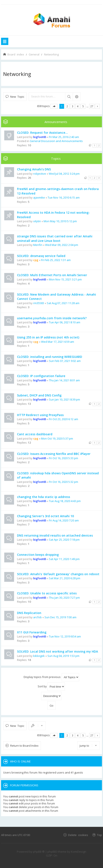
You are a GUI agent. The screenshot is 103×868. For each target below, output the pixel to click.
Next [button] (97, 106)
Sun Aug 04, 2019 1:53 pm (63, 656)
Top (99, 835)
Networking (17, 74)
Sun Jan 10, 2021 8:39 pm (64, 399)
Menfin (38, 245)
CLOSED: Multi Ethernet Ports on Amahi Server (52, 275)
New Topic (17, 97)
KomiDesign (79, 852)
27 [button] (92, 106)
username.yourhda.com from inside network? (52, 318)
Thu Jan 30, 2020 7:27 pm (64, 598)
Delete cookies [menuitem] (78, 835)
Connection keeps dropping (38, 555)
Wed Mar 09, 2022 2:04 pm (62, 245)
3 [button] (72, 106)
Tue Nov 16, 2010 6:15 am (64, 197)
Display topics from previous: (51, 677)
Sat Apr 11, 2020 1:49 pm (64, 559)
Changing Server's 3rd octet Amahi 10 (45, 516)
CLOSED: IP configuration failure (41, 376)
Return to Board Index (24, 746)
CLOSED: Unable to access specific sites (47, 593)
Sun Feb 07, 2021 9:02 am (65, 361)
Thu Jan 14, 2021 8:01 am (64, 380)
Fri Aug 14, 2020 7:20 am (64, 520)
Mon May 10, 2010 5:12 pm (60, 221)
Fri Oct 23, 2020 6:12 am (64, 419)
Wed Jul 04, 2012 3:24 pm (64, 174)
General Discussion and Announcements (56, 141)
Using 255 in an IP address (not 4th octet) (48, 337)
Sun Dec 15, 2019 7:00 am (60, 617)
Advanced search (77, 97)
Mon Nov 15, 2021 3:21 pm (65, 279)
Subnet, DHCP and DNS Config (39, 395)
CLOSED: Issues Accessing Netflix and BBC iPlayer (54, 454)
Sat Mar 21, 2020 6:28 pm (65, 578)
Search (69, 97)
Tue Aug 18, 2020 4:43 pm (65, 501)
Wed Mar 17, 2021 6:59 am (58, 342)
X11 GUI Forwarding (32, 632)
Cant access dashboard (35, 434)
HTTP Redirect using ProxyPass (40, 415)
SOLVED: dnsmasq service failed (41, 256)
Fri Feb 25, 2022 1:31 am (56, 260)
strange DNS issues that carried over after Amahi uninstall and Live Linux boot (55, 238)
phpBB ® (39, 852)
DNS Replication (29, 613)
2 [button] (67, 106)
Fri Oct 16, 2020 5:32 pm (64, 482)
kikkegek (39, 656)
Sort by (51, 687)
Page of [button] (54, 106)
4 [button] (78, 106)
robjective (40, 174)
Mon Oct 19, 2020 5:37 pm (57, 438)
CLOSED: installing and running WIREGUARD (50, 357)
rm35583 (39, 303)
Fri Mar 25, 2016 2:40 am (64, 137)
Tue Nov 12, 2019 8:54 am (65, 636)
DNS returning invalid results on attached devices (55, 535)
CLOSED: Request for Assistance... (42, 133)
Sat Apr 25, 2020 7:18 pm (64, 540)
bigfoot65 (40, 137)
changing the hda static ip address (44, 497)
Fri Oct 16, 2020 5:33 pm (64, 458)
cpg (36, 260)
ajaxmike (39, 197)
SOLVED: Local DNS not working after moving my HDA (57, 651)
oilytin (37, 221)
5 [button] (83, 106)
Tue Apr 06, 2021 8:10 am (65, 322)
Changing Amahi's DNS (34, 169)
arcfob (37, 617)
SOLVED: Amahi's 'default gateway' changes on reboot (58, 574)
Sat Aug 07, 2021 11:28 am (63, 303)
